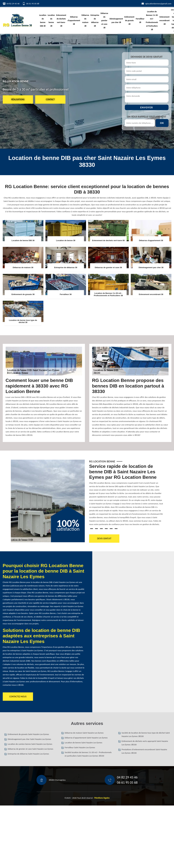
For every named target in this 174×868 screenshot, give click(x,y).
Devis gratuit (104, 538)
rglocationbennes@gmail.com (158, 4)
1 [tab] (92, 529)
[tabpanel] (126, 496)
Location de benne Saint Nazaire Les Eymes (84, 743)
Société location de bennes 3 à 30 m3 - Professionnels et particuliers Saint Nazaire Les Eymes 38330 (88, 754)
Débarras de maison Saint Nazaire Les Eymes (84, 733)
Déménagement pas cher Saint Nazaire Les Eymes (29, 739)
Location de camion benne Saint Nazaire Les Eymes (30, 744)
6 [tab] (116, 529)
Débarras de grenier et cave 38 (104, 20)
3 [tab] (101, 529)
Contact (50, 99)
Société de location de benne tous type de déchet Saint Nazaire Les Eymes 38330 (146, 735)
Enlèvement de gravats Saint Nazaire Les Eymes (28, 734)
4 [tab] (106, 529)
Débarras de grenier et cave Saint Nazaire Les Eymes (30, 749)
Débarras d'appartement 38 (74, 20)
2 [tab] (96, 529)
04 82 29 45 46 (13, 4)
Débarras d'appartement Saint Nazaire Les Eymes (86, 738)
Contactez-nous (18, 697)
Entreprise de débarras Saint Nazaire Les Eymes (28, 754)
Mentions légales (102, 798)
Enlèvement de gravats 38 (129, 20)
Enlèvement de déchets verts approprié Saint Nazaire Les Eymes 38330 (145, 743)
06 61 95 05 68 (33, 4)
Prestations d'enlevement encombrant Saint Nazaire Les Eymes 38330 (144, 751)
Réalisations (18, 99)
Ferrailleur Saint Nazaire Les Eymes (80, 747)
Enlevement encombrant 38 (165, 20)
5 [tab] (111, 529)
